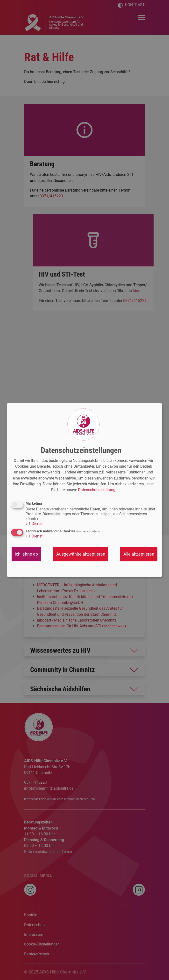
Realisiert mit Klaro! (143, 571)
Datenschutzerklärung (97, 490)
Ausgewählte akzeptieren (81, 554)
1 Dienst (34, 524)
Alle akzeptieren (139, 554)
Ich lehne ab (26, 554)
